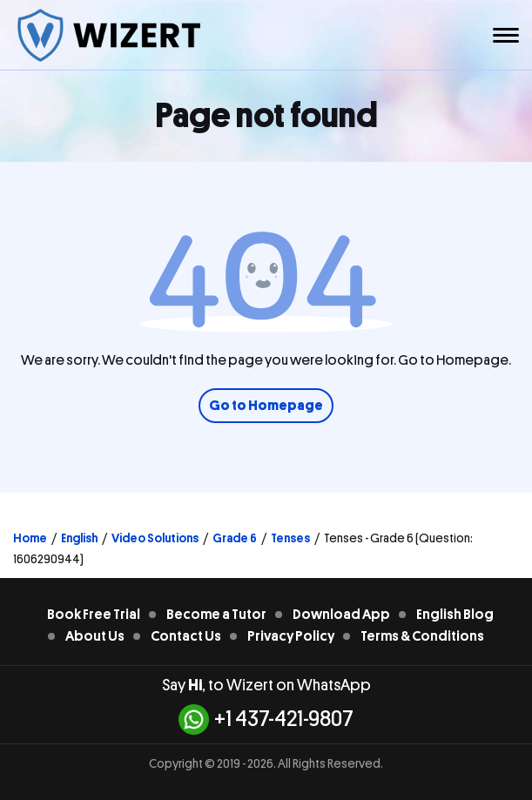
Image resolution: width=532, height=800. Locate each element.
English (79, 538)
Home (30, 538)
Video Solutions (155, 538)
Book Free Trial (94, 615)
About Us (95, 636)
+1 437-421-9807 (266, 719)
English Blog (455, 615)
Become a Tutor (216, 615)
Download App (341, 615)
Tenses (290, 538)
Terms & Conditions (422, 636)
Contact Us (186, 636)
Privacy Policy (291, 636)
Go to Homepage (266, 406)
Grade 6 (235, 538)
